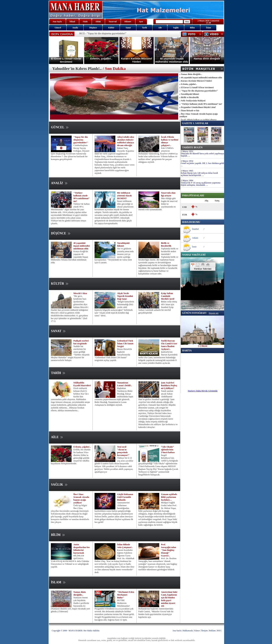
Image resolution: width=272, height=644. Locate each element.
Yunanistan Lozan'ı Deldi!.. (125, 384)
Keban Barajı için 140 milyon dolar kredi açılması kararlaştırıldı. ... (199, 174)
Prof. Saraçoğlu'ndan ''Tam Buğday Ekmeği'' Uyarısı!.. (169, 550)
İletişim (204, 631)
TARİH (58, 373)
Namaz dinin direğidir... (80, 593)
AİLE (57, 437)
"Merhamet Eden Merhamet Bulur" (126, 595)
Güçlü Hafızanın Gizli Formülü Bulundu (125, 497)
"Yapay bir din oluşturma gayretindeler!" (81, 140)
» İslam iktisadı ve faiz (189, 111)
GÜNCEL (60, 127)
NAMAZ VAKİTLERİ (194, 255)
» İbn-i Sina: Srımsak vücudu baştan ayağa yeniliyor (199, 115)
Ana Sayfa (177, 631)
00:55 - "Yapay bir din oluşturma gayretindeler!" (103, 33)
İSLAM (59, 582)
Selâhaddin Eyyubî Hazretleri (82, 384)
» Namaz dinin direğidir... (191, 74)
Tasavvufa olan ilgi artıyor (168, 194)
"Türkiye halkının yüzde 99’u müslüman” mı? (81, 197)
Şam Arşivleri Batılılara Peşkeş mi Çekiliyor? (169, 385)
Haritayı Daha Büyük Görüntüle (203, 391)
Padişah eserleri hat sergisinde (81, 342)
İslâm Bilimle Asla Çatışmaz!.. (125, 546)
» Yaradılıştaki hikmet (189, 94)
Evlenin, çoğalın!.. (82, 447)
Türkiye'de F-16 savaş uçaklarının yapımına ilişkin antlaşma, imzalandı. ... (201, 184)
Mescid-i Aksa (80, 293)
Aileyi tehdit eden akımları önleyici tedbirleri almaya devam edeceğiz (126, 141)
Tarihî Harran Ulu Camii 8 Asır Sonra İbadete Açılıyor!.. (169, 345)
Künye (197, 631)
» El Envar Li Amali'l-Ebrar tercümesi (197, 87)
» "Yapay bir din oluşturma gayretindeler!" (199, 91)
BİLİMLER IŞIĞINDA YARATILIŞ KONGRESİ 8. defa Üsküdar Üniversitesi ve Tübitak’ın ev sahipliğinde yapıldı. (70, 561)
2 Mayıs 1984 (187, 180)
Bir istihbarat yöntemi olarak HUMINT (124, 196)
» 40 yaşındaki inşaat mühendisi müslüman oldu (201, 78)
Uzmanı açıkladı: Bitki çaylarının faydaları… (169, 497)
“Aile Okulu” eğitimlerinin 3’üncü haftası (168, 450)
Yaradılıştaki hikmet (123, 244)
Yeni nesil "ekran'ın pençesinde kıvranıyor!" (123, 451)
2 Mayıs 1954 (187, 161)
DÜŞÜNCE (61, 233)
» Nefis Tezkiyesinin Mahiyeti (192, 101)
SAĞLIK (60, 485)
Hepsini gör (214, 313)
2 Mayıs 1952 (187, 151)
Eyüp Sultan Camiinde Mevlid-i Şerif (168, 296)
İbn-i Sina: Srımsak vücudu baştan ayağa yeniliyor (81, 498)
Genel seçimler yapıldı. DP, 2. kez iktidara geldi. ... (203, 164)
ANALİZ (60, 183)
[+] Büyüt (203, 345)
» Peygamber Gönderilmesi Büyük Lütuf (197, 107)
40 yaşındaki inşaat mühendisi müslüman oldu (82, 246)
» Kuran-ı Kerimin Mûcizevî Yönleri (196, 81)
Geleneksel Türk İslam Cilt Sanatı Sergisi (125, 343)
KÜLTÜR (60, 284)
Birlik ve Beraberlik (166, 244)
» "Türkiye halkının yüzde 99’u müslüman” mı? (201, 104)
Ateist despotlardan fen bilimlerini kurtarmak (82, 549)
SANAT (59, 331)
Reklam (212, 631)
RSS (219, 631)
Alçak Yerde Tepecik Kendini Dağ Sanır (125, 296)
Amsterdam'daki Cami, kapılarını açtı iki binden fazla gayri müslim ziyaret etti (169, 599)
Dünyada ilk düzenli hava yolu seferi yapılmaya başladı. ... (202, 155)
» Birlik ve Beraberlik (189, 97)
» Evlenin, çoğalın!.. (188, 84)
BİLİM (58, 535)
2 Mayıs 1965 (187, 171)
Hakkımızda (188, 631)
